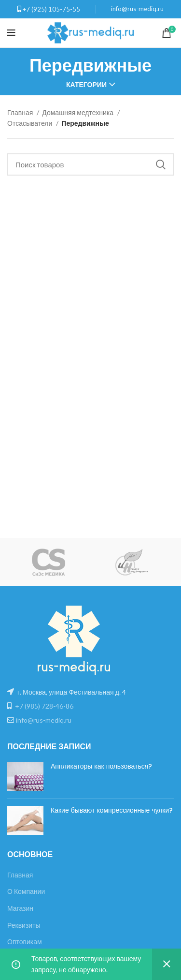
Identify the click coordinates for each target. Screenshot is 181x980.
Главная (21, 112)
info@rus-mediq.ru (137, 9)
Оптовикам (25, 942)
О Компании (26, 891)
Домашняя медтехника (78, 112)
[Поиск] (90, 164)
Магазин (20, 908)
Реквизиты (24, 925)
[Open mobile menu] (11, 33)
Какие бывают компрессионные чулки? (112, 810)
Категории (86, 85)
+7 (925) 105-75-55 (51, 9)
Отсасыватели (30, 123)
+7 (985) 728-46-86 (44, 706)
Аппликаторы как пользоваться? (101, 766)
